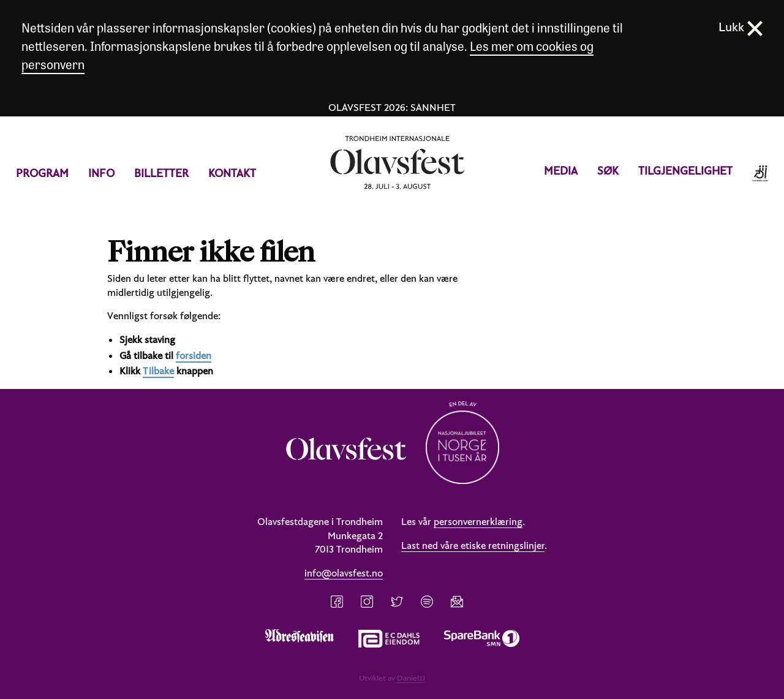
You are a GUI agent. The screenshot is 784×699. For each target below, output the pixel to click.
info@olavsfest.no (344, 573)
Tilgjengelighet (685, 171)
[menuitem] (42, 173)
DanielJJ (411, 678)
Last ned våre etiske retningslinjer (473, 545)
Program (42, 173)
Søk (608, 171)
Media (561, 171)
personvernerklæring (478, 521)
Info (101, 173)
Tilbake (158, 371)
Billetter (161, 173)
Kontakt (232, 173)
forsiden (194, 355)
